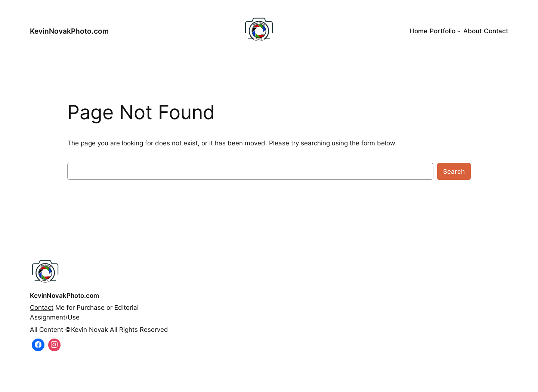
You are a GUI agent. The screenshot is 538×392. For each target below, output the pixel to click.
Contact (42, 308)
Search (454, 172)
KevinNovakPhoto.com (69, 31)
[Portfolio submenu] (459, 31)
